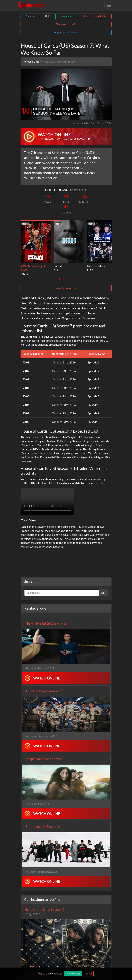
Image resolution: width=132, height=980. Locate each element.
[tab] (60, 279)
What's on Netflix (66, 288)
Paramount (67, 16)
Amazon (30, 16)
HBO (48, 16)
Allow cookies (73, 974)
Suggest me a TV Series (66, 32)
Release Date (31, 62)
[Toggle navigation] (109, 5)
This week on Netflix (66, 24)
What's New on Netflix (95, 16)
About (89, 974)
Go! (103, 593)
